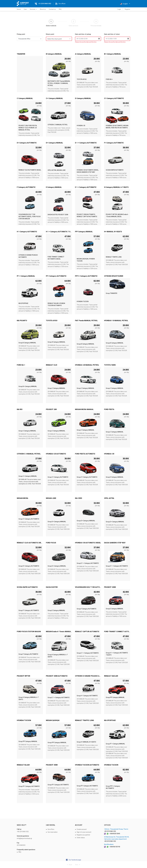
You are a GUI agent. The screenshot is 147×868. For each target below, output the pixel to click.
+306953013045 (115, 834)
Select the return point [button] (54, 39)
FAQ (60, 9)
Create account (82, 829)
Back (70, 865)
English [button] (124, 4)
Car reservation (53, 832)
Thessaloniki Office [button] (24, 39)
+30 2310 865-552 (23, 832)
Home (19, 9)
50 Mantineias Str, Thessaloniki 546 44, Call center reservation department (117, 838)
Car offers (51, 829)
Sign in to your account (84, 832)
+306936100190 (115, 847)
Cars (25, 9)
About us (43, 9)
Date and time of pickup (83, 34)
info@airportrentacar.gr (24, 838)
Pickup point (21, 34)
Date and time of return (112, 34)
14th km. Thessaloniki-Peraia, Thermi (116, 829)
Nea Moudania (109, 844)
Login (119, 9)
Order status (81, 838)
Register (127, 9)
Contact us (52, 9)
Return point (50, 34)
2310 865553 (21, 845)
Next (78, 865)
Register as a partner (83, 835)
